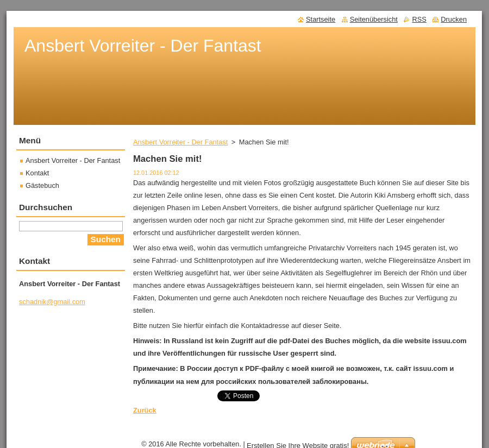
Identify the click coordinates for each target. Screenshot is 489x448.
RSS (419, 19)
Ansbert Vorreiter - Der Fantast (180, 142)
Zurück (145, 410)
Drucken (454, 19)
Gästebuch (42, 185)
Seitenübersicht (374, 19)
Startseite (321, 19)
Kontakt (37, 173)
